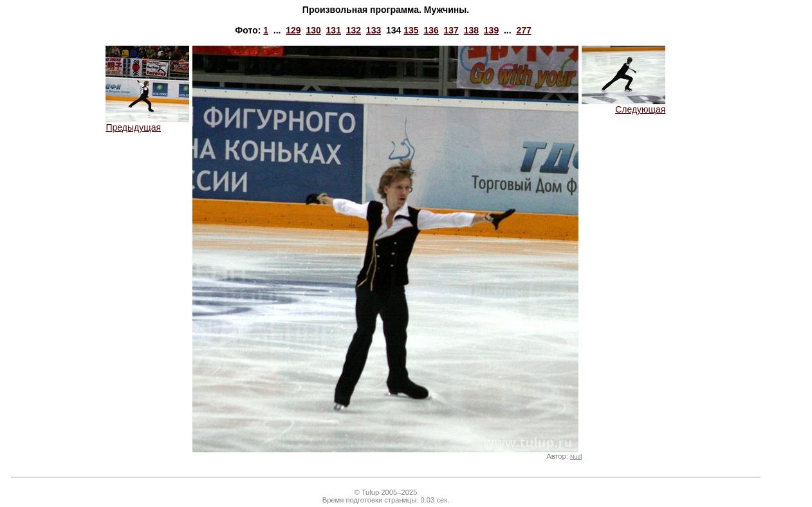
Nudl (576, 457)
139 (491, 30)
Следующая (623, 105)
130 (313, 30)
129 (293, 30)
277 (523, 30)
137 (451, 30)
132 (354, 30)
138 (471, 30)
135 (411, 30)
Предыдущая (147, 123)
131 (334, 30)
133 (374, 30)
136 (431, 30)
